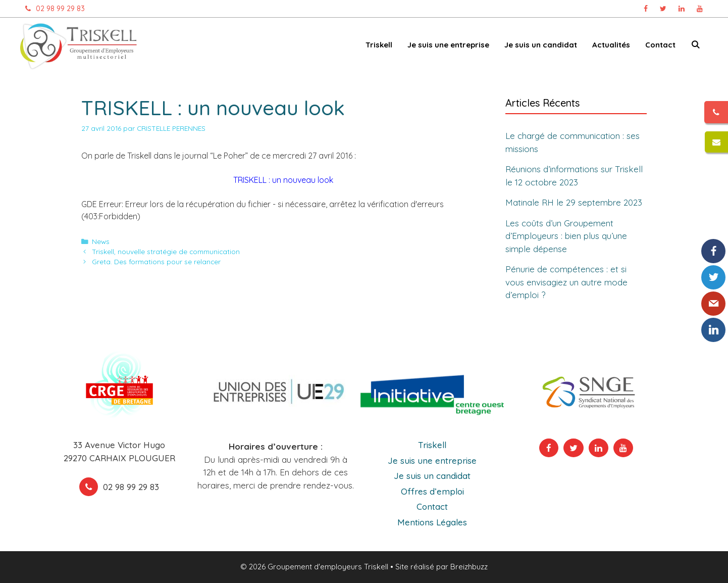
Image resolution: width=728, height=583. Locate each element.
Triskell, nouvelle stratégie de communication (166, 251)
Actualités (611, 45)
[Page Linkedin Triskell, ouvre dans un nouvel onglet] (682, 9)
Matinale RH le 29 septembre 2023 (574, 202)
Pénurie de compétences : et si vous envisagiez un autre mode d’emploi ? (566, 282)
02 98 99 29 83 (53, 9)
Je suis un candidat (541, 45)
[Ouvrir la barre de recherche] (695, 47)
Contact (660, 45)
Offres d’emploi (432, 491)
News (101, 241)
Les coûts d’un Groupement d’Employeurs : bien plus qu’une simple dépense (566, 236)
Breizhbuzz (469, 567)
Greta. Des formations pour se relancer (156, 261)
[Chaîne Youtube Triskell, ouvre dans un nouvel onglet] (700, 9)
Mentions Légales (432, 522)
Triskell (379, 45)
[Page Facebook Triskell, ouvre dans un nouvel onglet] (646, 9)
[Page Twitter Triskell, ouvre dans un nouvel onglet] (663, 9)
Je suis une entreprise (448, 45)
